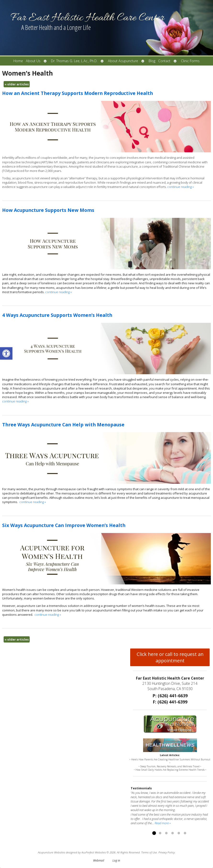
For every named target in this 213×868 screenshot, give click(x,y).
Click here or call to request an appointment (170, 657)
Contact (164, 61)
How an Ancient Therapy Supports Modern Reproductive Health (78, 93)
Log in (116, 860)
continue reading (181, 187)
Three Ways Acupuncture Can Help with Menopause (63, 425)
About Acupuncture (123, 61)
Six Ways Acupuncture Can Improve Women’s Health (64, 525)
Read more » (163, 823)
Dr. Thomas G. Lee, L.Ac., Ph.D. (74, 61)
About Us (33, 61)
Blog (152, 61)
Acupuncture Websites (51, 852)
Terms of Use (149, 852)
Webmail (99, 860)
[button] (6, 353)
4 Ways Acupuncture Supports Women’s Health (57, 315)
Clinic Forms (190, 61)
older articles (17, 84)
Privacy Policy (167, 852)
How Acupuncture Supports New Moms (48, 210)
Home (18, 61)
